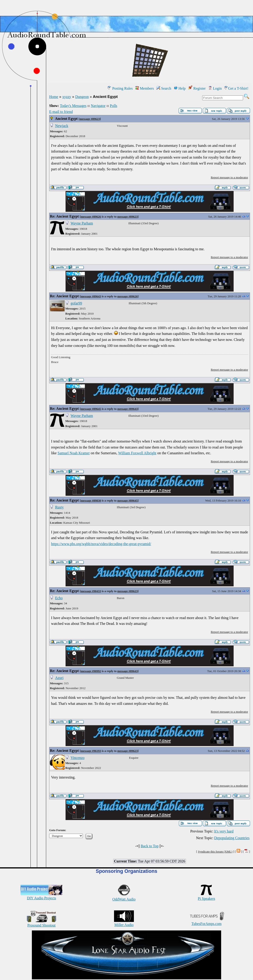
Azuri (59, 678)
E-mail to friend (61, 112)
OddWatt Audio (124, 897)
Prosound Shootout (42, 923)
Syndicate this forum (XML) (215, 852)
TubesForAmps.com (206, 922)
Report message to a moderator (229, 177)
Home (54, 97)
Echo (59, 598)
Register (197, 88)
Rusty (59, 507)
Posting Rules (120, 88)
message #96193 (91, 751)
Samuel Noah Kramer (74, 453)
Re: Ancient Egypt (64, 216)
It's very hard (224, 831)
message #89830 (91, 500)
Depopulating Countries (232, 838)
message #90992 (91, 671)
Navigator (98, 106)
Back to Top (150, 846)
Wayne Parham (82, 223)
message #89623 (90, 119)
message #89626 (91, 217)
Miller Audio (124, 923)
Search (164, 88)
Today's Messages (73, 106)
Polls (114, 106)
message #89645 (91, 409)
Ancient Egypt (66, 119)
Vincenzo (78, 758)
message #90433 (91, 591)
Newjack (62, 126)
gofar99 (76, 303)
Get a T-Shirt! (236, 88)
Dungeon (82, 97)
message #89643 (91, 296)
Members (145, 88)
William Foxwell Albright (137, 453)
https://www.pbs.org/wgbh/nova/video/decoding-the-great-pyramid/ (101, 544)
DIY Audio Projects (41, 896)
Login (215, 88)
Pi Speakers (206, 896)
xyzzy (67, 97)
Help (180, 88)
